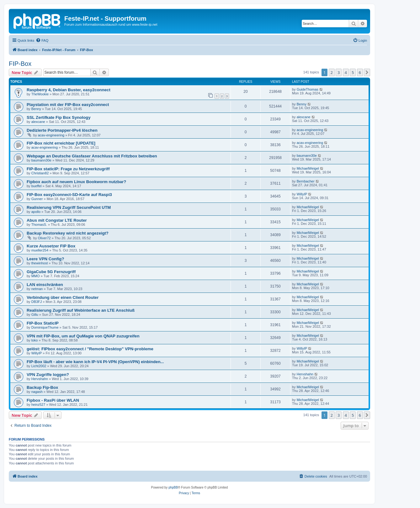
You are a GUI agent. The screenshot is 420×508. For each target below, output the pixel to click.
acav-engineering (51, 135)
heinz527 (38, 405)
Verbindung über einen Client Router (63, 297)
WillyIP (302, 194)
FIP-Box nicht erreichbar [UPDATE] (61, 143)
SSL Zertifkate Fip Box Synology (58, 117)
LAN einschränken (45, 285)
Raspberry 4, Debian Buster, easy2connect (69, 90)
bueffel (37, 186)
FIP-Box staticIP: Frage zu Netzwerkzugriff (68, 169)
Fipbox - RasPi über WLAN (53, 400)
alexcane (38, 122)
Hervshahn (40, 379)
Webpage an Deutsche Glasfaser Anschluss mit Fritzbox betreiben (92, 156)
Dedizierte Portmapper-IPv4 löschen (62, 130)
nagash (37, 392)
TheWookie (40, 94)
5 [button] (353, 72)
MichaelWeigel (308, 168)
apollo (36, 212)
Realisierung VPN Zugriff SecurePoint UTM (69, 207)
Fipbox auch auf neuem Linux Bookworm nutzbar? (76, 182)
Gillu (35, 315)
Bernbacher (306, 181)
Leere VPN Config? (45, 259)
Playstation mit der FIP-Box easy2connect (68, 105)
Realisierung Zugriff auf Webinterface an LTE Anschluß (81, 310)
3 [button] (339, 72)
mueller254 (40, 250)
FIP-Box (20, 64)
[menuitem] (42, 40)
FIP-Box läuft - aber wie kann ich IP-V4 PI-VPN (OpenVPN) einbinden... (95, 362)
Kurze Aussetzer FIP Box (51, 246)
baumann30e (41, 160)
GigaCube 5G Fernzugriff (51, 272)
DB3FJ (37, 302)
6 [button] (360, 72)
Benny (36, 109)
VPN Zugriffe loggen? (48, 375)
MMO (36, 276)
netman (37, 289)
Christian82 (40, 173)
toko (35, 340)
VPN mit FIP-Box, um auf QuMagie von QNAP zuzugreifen (83, 336)
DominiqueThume (45, 327)
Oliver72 (44, 238)
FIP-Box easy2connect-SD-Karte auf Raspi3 (69, 195)
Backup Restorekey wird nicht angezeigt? (68, 233)
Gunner (37, 199)
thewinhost (40, 263)
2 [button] (332, 72)
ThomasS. (39, 225)
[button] (367, 72)
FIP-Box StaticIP (43, 323)
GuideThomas (308, 89)
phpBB (173, 487)
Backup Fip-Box (42, 387)
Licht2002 (39, 366)
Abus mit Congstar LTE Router (57, 220)
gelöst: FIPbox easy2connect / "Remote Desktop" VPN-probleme (90, 349)
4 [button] (346, 72)
